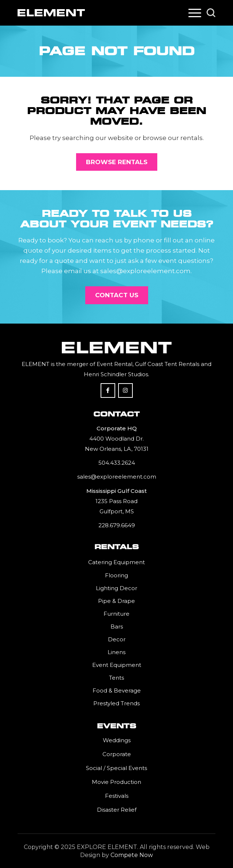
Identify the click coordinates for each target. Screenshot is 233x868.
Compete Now (132, 855)
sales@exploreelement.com (117, 477)
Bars (117, 627)
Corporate (117, 754)
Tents (116, 678)
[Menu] (195, 13)
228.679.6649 (117, 525)
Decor (117, 639)
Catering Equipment (116, 562)
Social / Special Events (116, 768)
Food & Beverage (117, 690)
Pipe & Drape (116, 601)
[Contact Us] (117, 295)
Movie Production (116, 782)
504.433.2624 (117, 463)
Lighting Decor (116, 588)
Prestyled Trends (116, 703)
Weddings (117, 740)
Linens (116, 652)
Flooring (116, 575)
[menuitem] (195, 13)
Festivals (117, 796)
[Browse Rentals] (117, 162)
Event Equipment (117, 665)
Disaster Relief (117, 810)
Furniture (116, 614)
